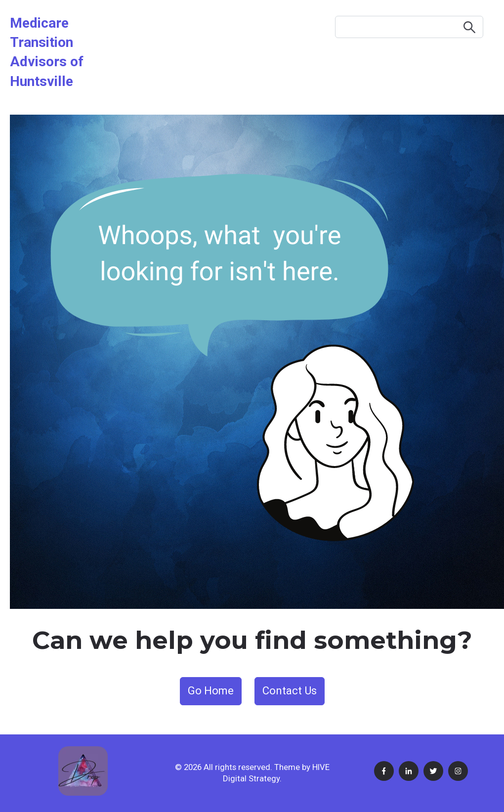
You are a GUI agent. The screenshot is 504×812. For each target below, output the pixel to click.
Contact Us (290, 691)
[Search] (409, 27)
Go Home (211, 691)
